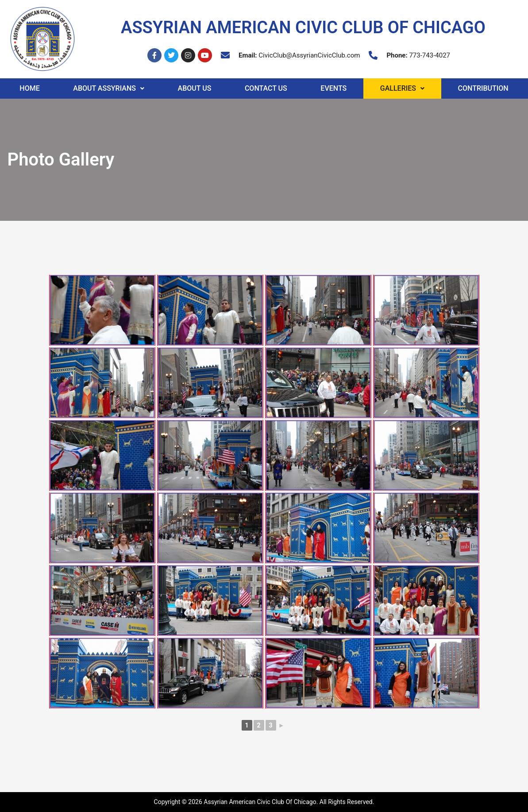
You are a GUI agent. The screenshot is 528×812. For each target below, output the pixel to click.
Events (333, 88)
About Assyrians (109, 88)
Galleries (402, 88)
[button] (109, 89)
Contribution (483, 88)
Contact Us (266, 88)
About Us (195, 88)
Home (29, 88)
